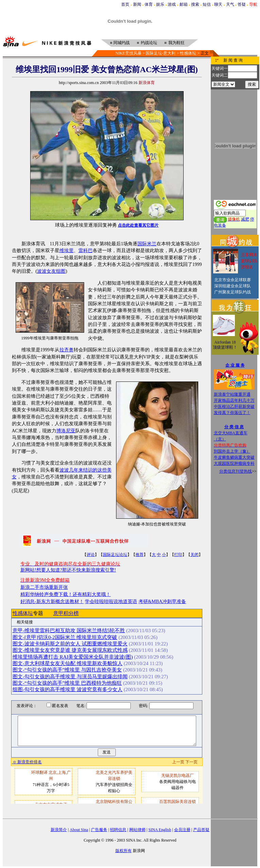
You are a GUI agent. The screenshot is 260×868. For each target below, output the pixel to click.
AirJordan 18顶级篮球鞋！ (225, 345)
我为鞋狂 (177, 43)
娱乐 (160, 4)
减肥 (245, 219)
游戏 (172, 4)
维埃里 (67, 251)
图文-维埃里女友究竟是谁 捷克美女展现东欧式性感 (70, 650)
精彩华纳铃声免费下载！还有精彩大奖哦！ (66, 594)
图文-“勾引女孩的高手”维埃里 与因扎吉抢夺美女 (67, 670)
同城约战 (122, 43)
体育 (149, 4)
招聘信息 (118, 830)
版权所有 (124, 851)
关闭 (194, 555)
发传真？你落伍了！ (232, 413)
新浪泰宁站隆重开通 (232, 394)
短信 (207, 4)
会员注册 (182, 830)
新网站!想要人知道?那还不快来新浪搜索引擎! (68, 570)
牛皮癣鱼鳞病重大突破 (234, 457)
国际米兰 (147, 244)
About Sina (79, 830)
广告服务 (99, 830)
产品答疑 (201, 830)
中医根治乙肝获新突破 (234, 407)
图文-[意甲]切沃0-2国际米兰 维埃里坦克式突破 (65, 637)
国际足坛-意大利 (161, 53)
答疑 (242, 4)
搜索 (195, 4)
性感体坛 (188, 53)
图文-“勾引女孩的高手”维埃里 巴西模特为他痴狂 (67, 683)
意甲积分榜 (66, 613)
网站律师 (137, 830)
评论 (91, 555)
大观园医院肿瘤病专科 (234, 463)
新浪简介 (59, 830)
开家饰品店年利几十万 (234, 400)
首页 (125, 4)
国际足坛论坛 (115, 555)
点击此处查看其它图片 (138, 225)
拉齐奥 (67, 350)
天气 (230, 4)
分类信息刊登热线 (236, 471)
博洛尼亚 (66, 431)
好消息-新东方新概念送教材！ (52, 602)
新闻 (137, 4)
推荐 (140, 555)
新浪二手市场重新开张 (44, 587)
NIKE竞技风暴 (128, 53)
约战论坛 (149, 43)
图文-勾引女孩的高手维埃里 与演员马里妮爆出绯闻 (70, 677)
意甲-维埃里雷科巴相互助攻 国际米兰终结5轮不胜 (69, 631)
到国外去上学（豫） (232, 451)
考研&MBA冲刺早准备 (162, 602)
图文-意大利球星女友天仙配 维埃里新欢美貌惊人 (68, 663)
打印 (178, 555)
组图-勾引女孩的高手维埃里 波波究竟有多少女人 (68, 689)
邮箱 (184, 4)
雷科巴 (86, 251)
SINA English (160, 830)
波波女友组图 (51, 271)
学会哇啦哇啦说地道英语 (111, 602)
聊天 (218, 4)
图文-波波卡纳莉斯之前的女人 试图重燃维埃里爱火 (70, 644)
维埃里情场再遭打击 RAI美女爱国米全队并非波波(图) (73, 657)
